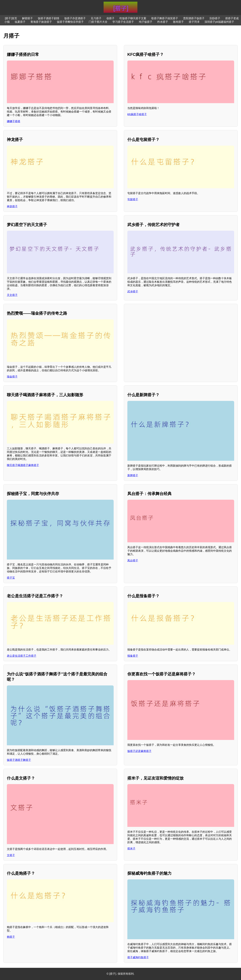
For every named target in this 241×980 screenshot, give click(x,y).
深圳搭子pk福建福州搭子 (219, 22)
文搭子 (11, 855)
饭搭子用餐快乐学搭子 (70, 22)
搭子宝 (11, 578)
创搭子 (110, 18)
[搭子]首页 (11, 18)
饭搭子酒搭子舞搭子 (19, 760)
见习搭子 (96, 18)
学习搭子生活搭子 (123, 22)
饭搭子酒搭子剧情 (49, 18)
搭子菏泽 (194, 22)
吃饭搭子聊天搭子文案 (133, 18)
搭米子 (131, 849)
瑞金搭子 (12, 377)
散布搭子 (178, 22)
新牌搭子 (133, 475)
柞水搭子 (163, 22)
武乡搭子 (133, 291)
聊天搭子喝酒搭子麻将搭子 (23, 465)
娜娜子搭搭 (14, 121)
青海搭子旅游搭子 (41, 22)
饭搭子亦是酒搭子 (75, 18)
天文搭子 (12, 295)
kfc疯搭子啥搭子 (137, 114)
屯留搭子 (133, 199)
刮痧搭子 (215, 18)
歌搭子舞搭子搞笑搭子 (165, 18)
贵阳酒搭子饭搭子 (194, 18)
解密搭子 (27, 18)
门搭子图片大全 (98, 22)
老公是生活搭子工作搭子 (22, 656)
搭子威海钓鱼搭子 (138, 957)
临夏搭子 (20, 22)
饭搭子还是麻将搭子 (139, 751)
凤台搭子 (133, 560)
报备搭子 (133, 656)
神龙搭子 (12, 206)
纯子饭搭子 (146, 22)
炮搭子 (11, 937)
